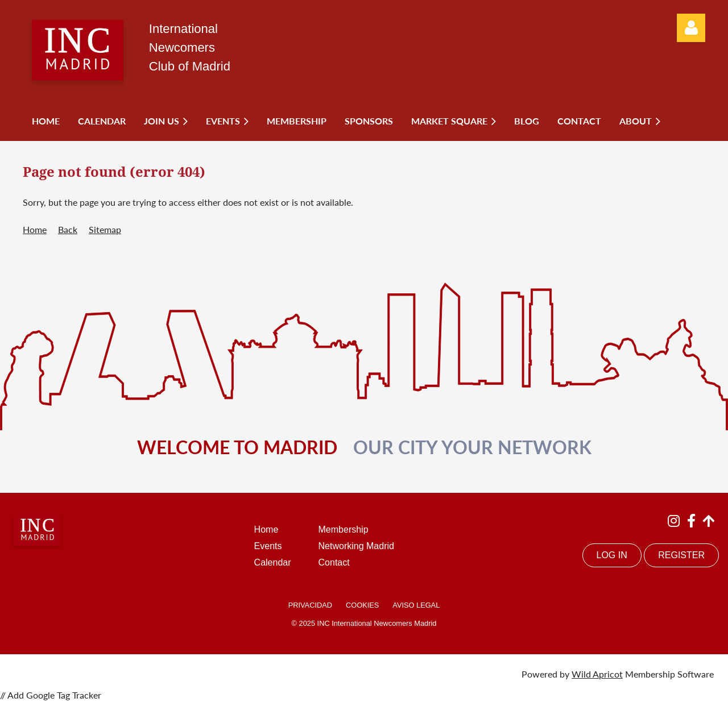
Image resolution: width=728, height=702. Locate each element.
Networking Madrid (356, 546)
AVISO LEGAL (416, 605)
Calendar (273, 562)
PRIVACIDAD (310, 605)
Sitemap (105, 229)
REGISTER (681, 555)
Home (35, 229)
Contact (334, 562)
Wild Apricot (597, 674)
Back (68, 229)
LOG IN (612, 555)
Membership (344, 529)
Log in (691, 28)
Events (268, 546)
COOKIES (362, 605)
